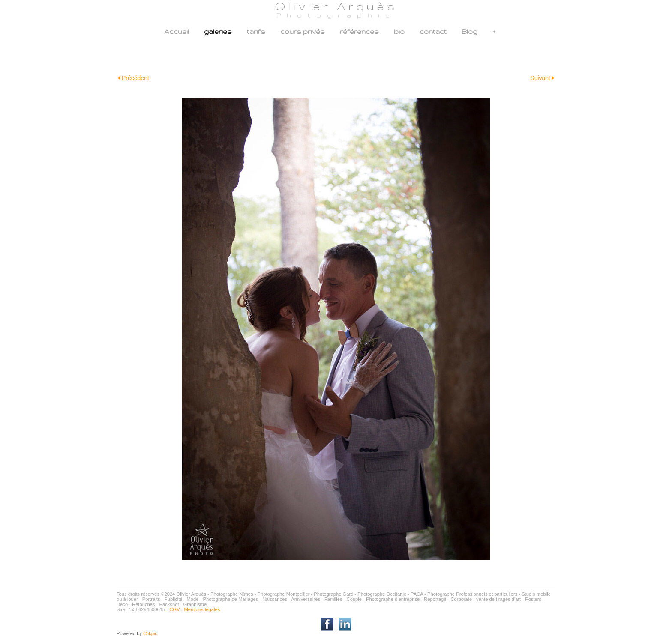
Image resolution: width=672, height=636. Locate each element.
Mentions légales (202, 609)
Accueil (177, 31)
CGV (174, 609)
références (359, 31)
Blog (469, 31)
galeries (218, 31)
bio (399, 31)
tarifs (256, 31)
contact (433, 31)
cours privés (303, 31)
